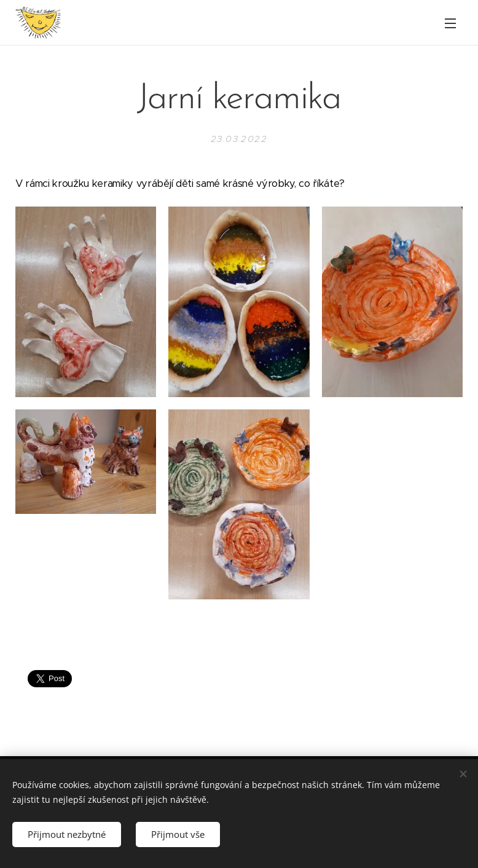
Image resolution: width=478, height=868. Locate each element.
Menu (450, 23)
